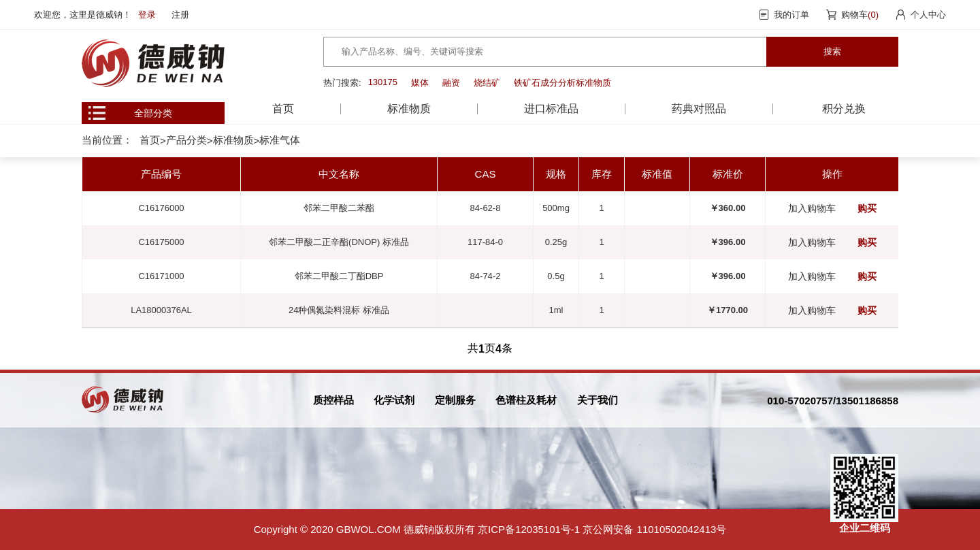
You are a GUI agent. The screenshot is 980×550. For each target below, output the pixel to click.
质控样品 (333, 400)
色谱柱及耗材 (526, 400)
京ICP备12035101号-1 (529, 529)
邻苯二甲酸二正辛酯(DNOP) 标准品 (339, 242)
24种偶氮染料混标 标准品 (339, 310)
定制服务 (455, 400)
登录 (147, 15)
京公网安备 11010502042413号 (654, 529)
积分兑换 (844, 109)
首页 (283, 109)
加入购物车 (812, 208)
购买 (867, 208)
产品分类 (186, 140)
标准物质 (233, 140)
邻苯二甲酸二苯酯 (339, 208)
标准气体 (280, 140)
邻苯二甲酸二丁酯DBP (339, 276)
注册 (180, 15)
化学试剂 (394, 400)
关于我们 (598, 400)
